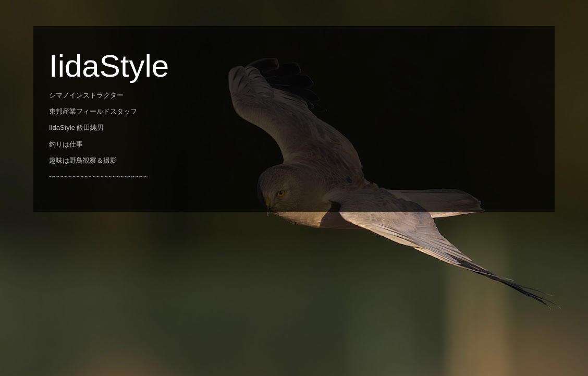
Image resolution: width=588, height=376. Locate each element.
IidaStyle (109, 66)
